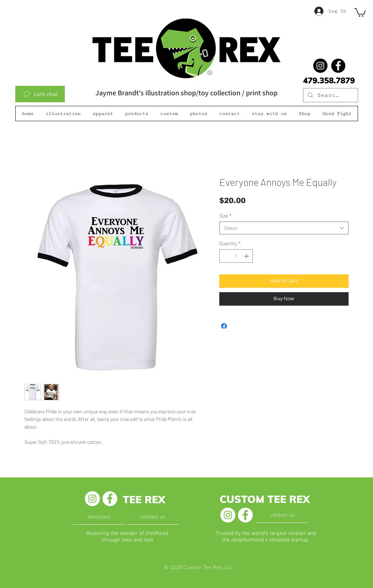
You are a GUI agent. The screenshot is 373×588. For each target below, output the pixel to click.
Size (225, 216)
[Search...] (330, 95)
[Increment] (247, 256)
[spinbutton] (236, 256)
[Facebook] (338, 66)
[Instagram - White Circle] (92, 499)
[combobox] (284, 228)
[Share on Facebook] (224, 326)
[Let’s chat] (40, 94)
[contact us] (153, 517)
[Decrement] (225, 256)
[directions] (99, 517)
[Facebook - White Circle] (110, 499)
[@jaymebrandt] (320, 66)
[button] (360, 12)
